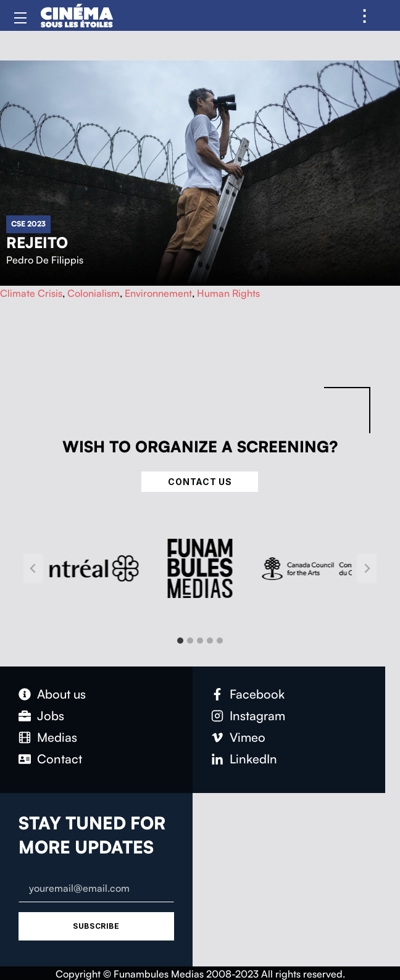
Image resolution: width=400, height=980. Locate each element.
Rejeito (37, 243)
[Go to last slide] (33, 568)
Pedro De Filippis (45, 260)
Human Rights (228, 293)
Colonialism (94, 293)
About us (61, 694)
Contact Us (200, 482)
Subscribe (96, 926)
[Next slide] (367, 568)
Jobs (51, 716)
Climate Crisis (31, 293)
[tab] (180, 641)
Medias (57, 737)
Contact (60, 759)
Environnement (158, 293)
